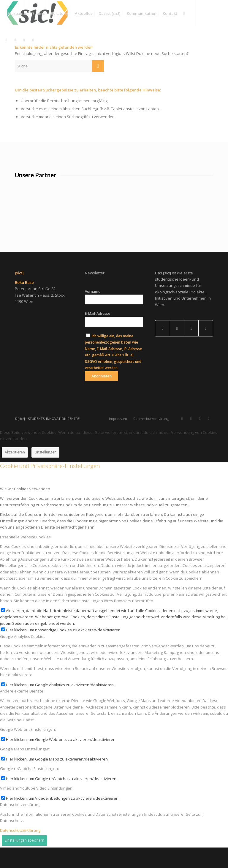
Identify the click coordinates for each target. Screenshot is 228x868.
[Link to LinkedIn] (177, 349)
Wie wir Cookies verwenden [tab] (25, 509)
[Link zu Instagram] (6, 40)
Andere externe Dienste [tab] (22, 712)
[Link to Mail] (191, 349)
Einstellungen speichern (24, 861)
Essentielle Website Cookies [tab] (25, 557)
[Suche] (184, 13)
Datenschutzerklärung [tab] (20, 825)
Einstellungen (45, 473)
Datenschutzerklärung (20, 850)
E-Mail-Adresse (98, 334)
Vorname (93, 312)
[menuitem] (17, 13)
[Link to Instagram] (206, 349)
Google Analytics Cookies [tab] (23, 657)
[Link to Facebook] (162, 349)
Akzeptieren (15, 473)
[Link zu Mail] (33, 40)
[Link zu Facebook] (24, 40)
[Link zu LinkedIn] (15, 40)
